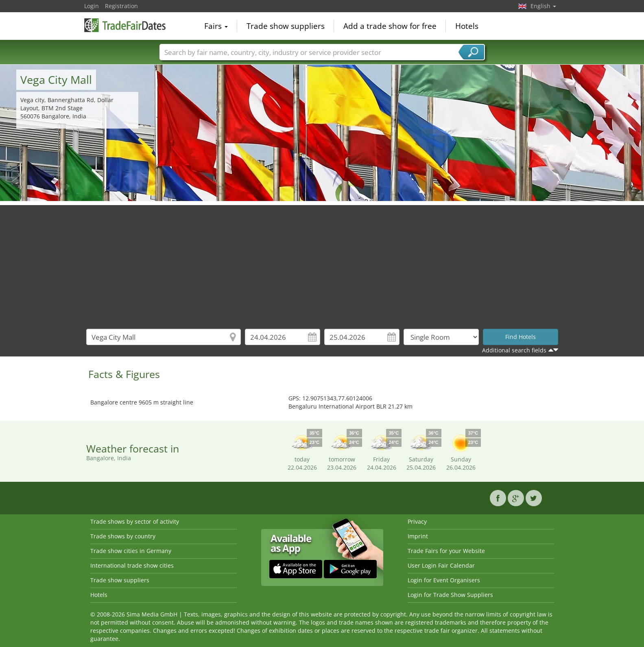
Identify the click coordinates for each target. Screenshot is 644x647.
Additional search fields (514, 350)
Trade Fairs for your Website (446, 551)
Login (92, 6)
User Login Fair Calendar (441, 565)
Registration (121, 6)
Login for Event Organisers (444, 580)
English (543, 6)
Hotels (467, 26)
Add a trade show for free (390, 26)
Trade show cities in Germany (131, 551)
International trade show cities (132, 565)
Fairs (216, 26)
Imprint (418, 536)
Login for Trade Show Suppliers (450, 595)
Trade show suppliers (286, 26)
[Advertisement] (322, 262)
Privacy (417, 521)
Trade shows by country (123, 536)
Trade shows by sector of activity (135, 521)
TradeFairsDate (125, 25)
